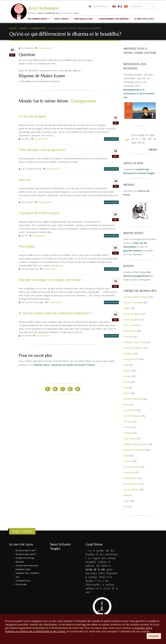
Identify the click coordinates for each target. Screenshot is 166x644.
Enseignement (38, 28)
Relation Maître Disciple (135, 444)
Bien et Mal (129, 325)
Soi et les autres (132, 467)
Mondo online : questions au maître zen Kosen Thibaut (65, 365)
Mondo (24, 28)
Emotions (128, 353)
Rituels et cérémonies (134, 450)
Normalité (27, 246)
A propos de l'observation (39, 213)
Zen (125, 506)
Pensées (128, 421)
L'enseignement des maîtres (114, 19)
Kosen (127, 393)
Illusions (128, 370)
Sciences (128, 461)
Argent (127, 308)
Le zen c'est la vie (145, 19)
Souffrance (129, 472)
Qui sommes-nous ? (39, 19)
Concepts (128, 336)
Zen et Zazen (62, 19)
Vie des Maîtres (131, 484)
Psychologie (130, 438)
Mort (126, 404)
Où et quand (130, 410)
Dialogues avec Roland (135, 342)
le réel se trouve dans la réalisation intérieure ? (56, 313)
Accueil (13, 28)
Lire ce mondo (111, 139)
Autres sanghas (131, 319)
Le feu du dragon (32, 116)
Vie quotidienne (131, 489)
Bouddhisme (130, 331)
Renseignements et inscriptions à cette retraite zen (139, 93)
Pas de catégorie (132, 416)
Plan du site (21, 584)
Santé (126, 455)
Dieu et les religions (133, 348)
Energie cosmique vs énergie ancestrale (50, 280)
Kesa (126, 387)
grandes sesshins (133, 251)
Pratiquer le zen (84, 19)
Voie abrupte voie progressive (42, 150)
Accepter (154, 636)
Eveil (126, 365)
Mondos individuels (133, 399)
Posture (127, 427)
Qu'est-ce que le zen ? (26, 550)
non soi (24, 180)
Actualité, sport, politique (136, 297)
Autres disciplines (132, 314)
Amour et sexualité (133, 302)
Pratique (128, 433)
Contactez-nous (101, 6)
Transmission (130, 478)
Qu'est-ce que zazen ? (26, 554)
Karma (127, 382)
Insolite (127, 376)
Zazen (127, 501)
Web (126, 495)
